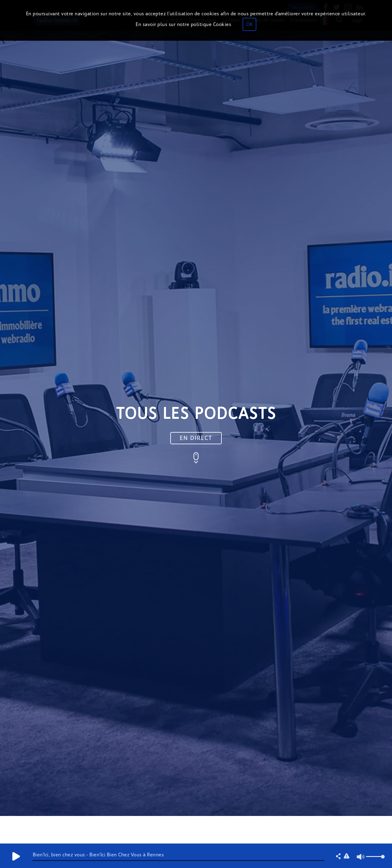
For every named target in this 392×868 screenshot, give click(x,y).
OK (249, 24)
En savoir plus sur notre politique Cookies (183, 24)
